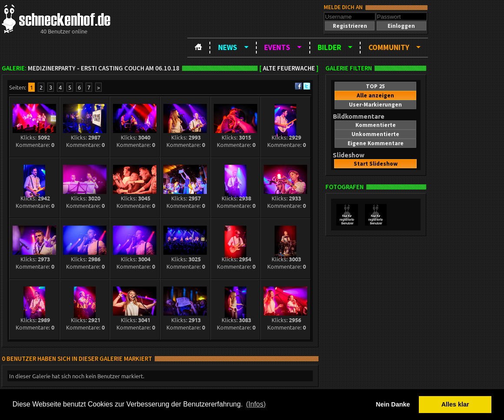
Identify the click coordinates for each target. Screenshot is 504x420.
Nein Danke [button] (393, 404)
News (228, 47)
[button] (350, 26)
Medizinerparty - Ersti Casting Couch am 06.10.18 (104, 68)
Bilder (329, 47)
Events (277, 47)
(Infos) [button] (256, 404)
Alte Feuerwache (289, 68)
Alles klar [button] (455, 404)
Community (389, 47)
